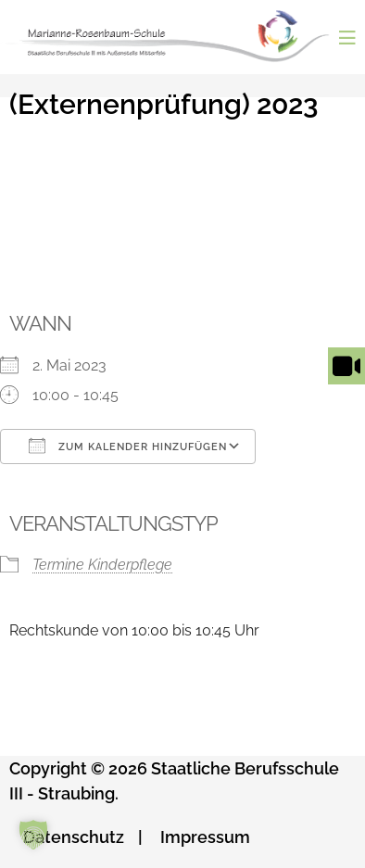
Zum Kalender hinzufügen (128, 446)
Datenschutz (74, 837)
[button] (33, 835)
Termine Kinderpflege (102, 565)
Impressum (205, 837)
